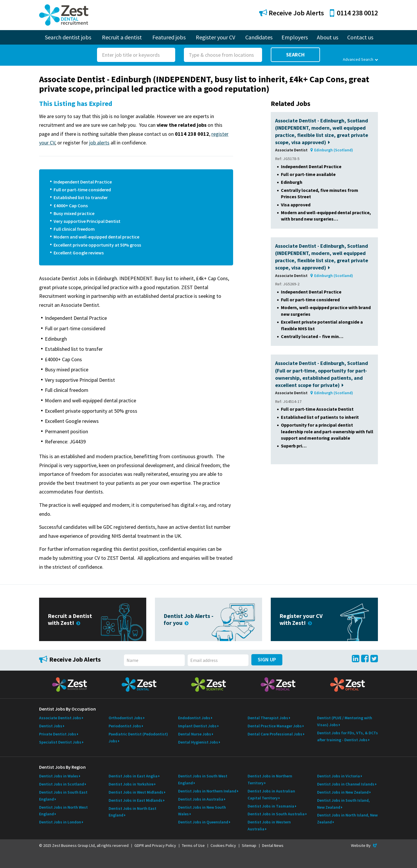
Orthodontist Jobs (126, 718)
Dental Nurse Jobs (195, 734)
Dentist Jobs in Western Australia (269, 825)
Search (295, 55)
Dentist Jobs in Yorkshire (131, 784)
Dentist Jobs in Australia (201, 799)
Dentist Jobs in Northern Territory (270, 779)
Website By (364, 845)
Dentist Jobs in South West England (203, 779)
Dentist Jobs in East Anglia (133, 776)
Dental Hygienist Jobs (198, 742)
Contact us (360, 37)
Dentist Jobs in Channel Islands (346, 784)
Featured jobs (169, 37)
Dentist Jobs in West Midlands (136, 792)
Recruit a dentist (122, 37)
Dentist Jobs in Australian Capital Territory (271, 794)
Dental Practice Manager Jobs (275, 726)
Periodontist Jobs (125, 726)
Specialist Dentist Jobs (60, 742)
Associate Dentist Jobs (60, 718)
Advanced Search (360, 59)
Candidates (259, 37)
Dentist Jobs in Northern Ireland (207, 791)
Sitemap (249, 845)
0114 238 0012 (354, 13)
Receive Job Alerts (292, 13)
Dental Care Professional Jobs (275, 734)
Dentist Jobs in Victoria (339, 776)
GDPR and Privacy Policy (155, 845)
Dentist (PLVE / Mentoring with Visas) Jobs (345, 721)
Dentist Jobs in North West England (63, 811)
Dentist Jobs (51, 726)
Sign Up (267, 659)
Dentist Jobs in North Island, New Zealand (347, 819)
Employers (295, 37)
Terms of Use (193, 845)
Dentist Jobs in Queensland (203, 822)
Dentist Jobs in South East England (63, 796)
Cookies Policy (223, 845)
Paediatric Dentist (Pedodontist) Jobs (138, 737)
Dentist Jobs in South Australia (276, 814)
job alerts (99, 143)
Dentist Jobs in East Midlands (136, 800)
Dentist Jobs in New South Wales (202, 811)
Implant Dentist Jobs (197, 726)
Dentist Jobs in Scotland (62, 784)
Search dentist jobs (68, 37)
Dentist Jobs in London (60, 822)
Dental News (273, 845)
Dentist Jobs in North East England (132, 812)
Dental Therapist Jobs (268, 718)
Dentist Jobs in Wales (59, 776)
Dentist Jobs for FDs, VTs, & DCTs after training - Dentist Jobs (348, 736)
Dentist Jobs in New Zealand (343, 792)
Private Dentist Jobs (58, 734)
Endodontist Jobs (194, 718)
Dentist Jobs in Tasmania (271, 806)
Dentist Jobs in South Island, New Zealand (343, 804)
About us (328, 37)
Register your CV (215, 37)
